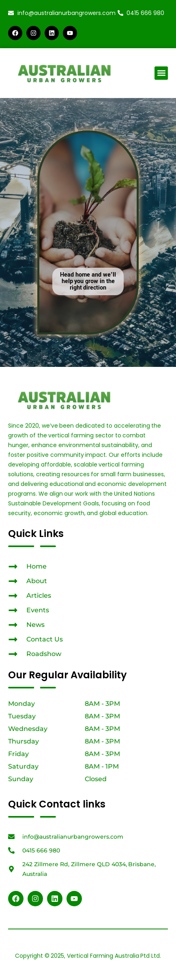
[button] (161, 73)
